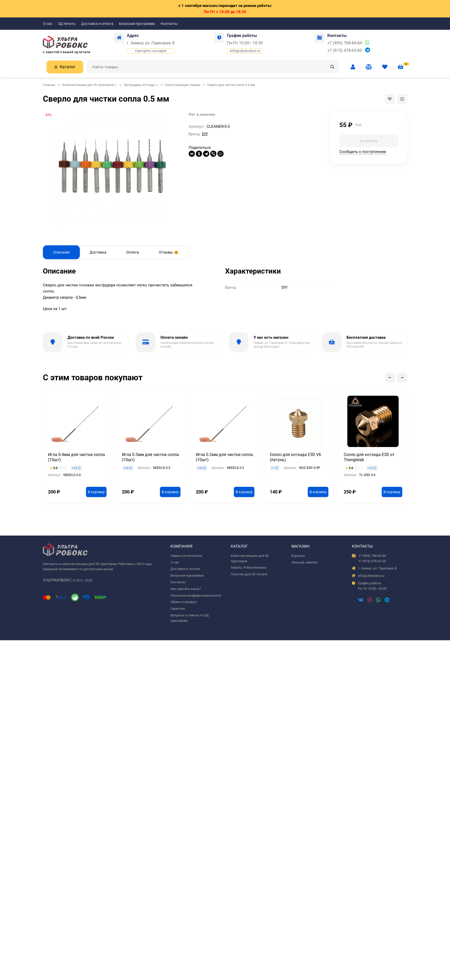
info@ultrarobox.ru (245, 51)
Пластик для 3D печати (249, 574)
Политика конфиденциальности (196, 595)
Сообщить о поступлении (363, 152)
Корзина (298, 556)
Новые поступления (186, 556)
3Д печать (67, 24)
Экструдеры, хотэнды (139, 85)
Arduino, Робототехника (249, 567)
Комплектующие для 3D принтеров (88, 85)
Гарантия (178, 609)
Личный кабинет (305, 562)
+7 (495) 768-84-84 (345, 43)
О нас (48, 24)
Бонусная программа (137, 24)
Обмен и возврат (184, 602)
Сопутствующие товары (183, 85)
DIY (205, 134)
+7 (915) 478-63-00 (345, 50)
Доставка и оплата (97, 24)
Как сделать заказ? (186, 589)
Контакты (169, 24)
